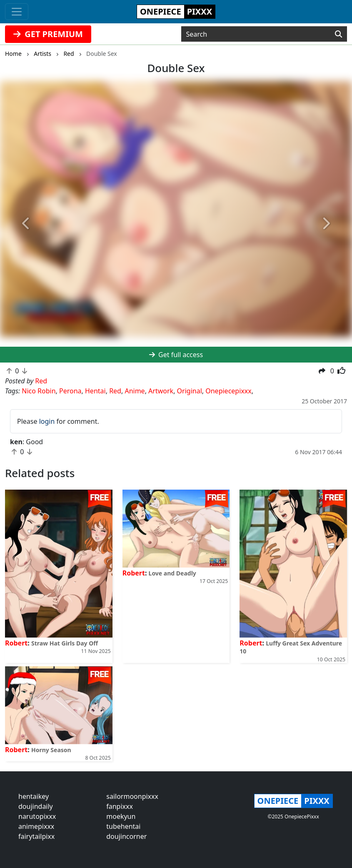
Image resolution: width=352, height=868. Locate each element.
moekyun (121, 816)
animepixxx (36, 826)
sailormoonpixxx (132, 796)
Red (115, 391)
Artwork (161, 391)
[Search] (338, 34)
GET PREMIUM (48, 34)
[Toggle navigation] (17, 12)
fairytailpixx (36, 836)
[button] (26, 224)
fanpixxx (120, 806)
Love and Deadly (172, 573)
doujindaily (36, 806)
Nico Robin (39, 391)
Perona (70, 391)
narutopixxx (37, 816)
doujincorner (126, 836)
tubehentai (123, 826)
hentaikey (34, 796)
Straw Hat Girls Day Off (65, 643)
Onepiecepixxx (228, 391)
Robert (16, 643)
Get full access (176, 355)
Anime (135, 391)
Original (190, 391)
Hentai (95, 391)
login (47, 421)
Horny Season (51, 750)
